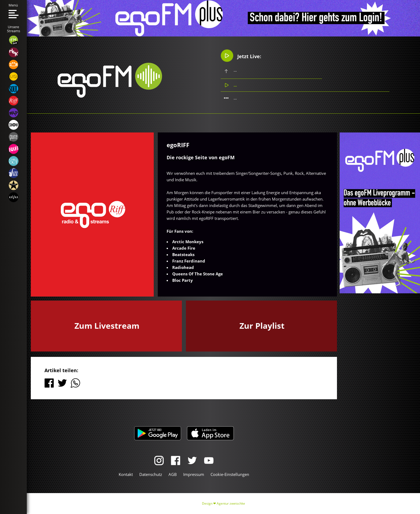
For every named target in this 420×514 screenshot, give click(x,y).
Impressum (194, 474)
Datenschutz (151, 474)
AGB (173, 474)
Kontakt (126, 474)
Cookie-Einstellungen (230, 474)
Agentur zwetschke (231, 503)
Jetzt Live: (241, 56)
